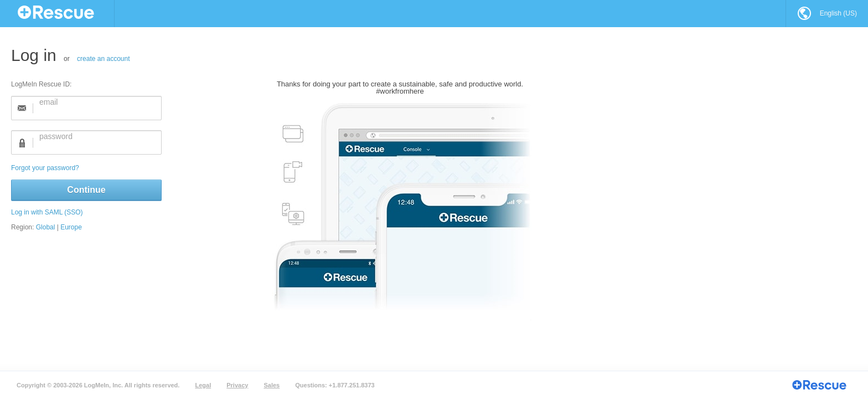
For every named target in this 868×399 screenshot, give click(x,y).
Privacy (237, 385)
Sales (272, 385)
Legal (203, 385)
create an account (213, 59)
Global (156, 227)
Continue (196, 190)
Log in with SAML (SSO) (157, 212)
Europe (181, 227)
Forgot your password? (155, 168)
